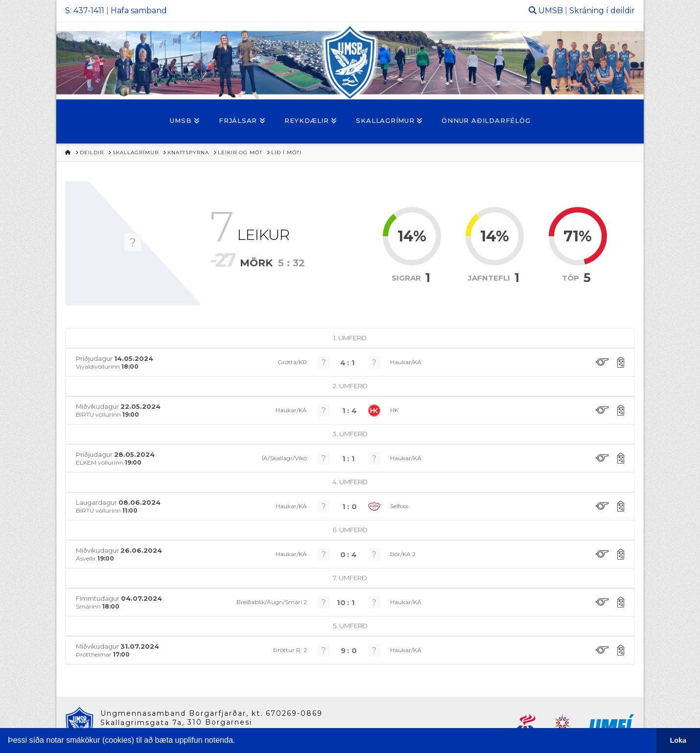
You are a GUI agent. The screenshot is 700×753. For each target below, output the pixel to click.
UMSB (551, 11)
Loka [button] (678, 740)
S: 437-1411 (85, 11)
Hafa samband (139, 11)
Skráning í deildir (602, 11)
